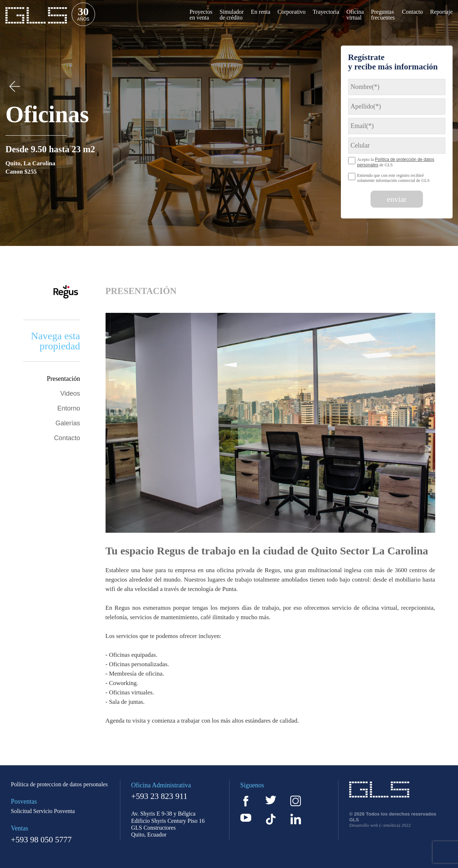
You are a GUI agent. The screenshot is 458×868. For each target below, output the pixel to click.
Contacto (67, 438)
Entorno (69, 408)
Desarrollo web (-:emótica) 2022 (380, 825)
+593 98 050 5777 (41, 840)
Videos (70, 393)
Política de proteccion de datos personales (59, 784)
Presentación (64, 379)
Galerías (68, 423)
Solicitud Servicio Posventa (43, 811)
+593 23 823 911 (159, 796)
